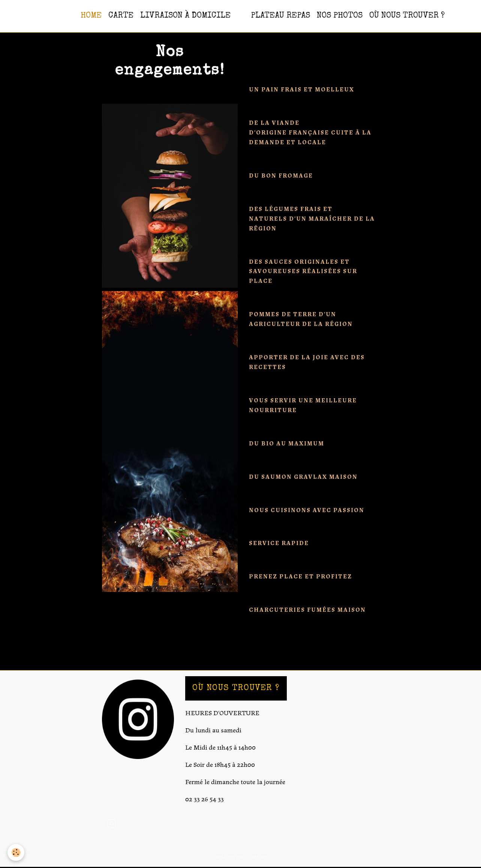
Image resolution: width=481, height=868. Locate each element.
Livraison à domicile (185, 16)
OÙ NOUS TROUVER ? (407, 16)
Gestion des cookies (241, 857)
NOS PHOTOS (340, 16)
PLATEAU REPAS (280, 16)
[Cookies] (16, 852)
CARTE (121, 16)
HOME (91, 16)
